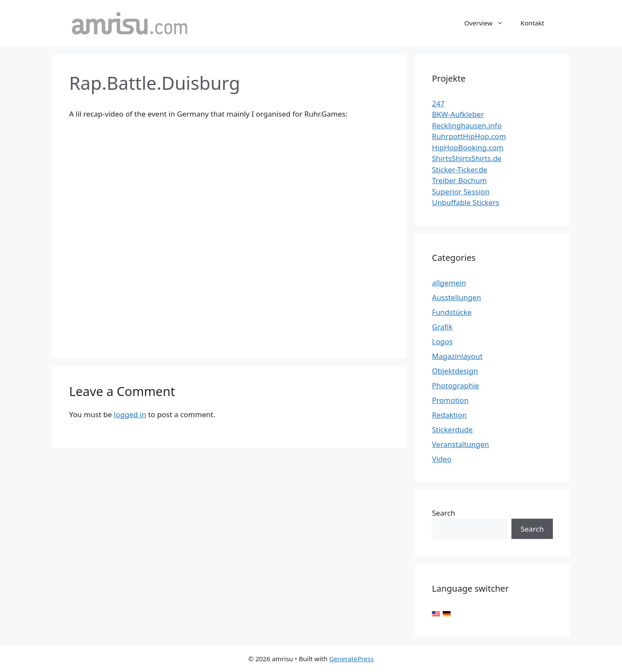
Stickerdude (452, 430)
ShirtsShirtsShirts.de (467, 158)
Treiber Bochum (459, 180)
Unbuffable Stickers (466, 202)
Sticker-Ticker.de (460, 170)
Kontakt (532, 23)
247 (438, 103)
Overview (488, 23)
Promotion (450, 400)
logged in (130, 414)
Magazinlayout (457, 356)
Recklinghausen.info (467, 125)
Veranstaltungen (460, 444)
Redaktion (449, 415)
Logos (442, 341)
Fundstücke (452, 312)
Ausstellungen (457, 297)
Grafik (442, 327)
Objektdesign (455, 371)
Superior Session (461, 192)
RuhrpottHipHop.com (469, 136)
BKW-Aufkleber (458, 114)
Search (444, 513)
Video (442, 459)
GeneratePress (351, 659)
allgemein (449, 283)
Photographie (455, 385)
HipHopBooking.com (468, 147)
